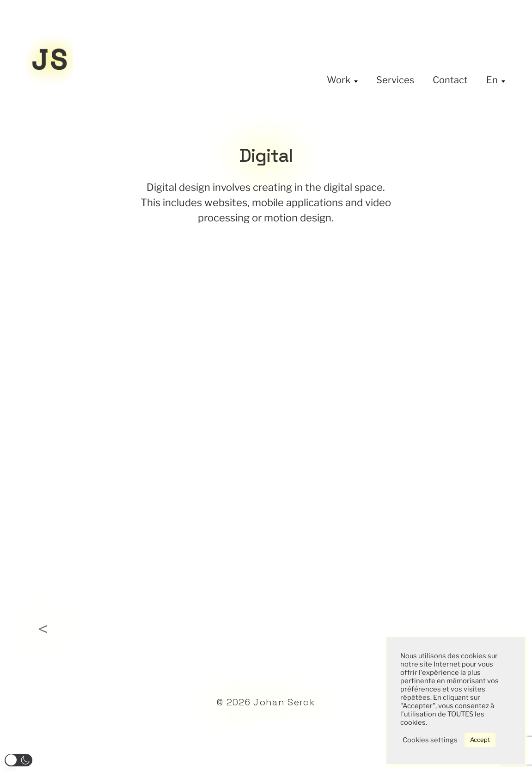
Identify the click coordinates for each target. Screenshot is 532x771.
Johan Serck (284, 702)
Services (395, 80)
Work (339, 80)
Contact (450, 80)
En (492, 80)
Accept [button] (480, 740)
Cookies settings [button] (430, 740)
